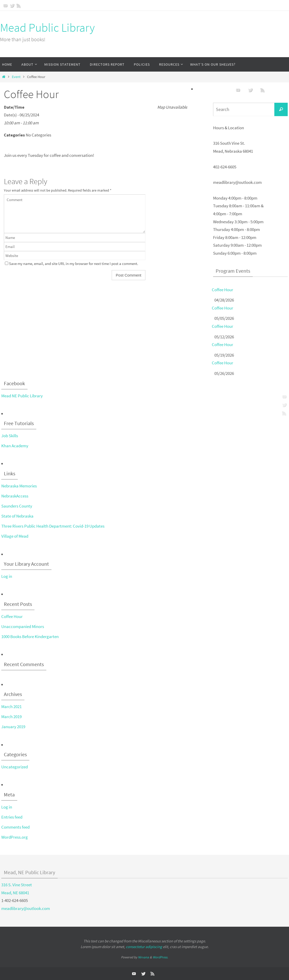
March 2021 (11, 707)
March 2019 (11, 717)
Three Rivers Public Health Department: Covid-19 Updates (53, 526)
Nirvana (143, 957)
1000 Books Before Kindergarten (30, 637)
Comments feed (15, 827)
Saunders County (17, 506)
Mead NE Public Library (22, 396)
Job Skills (10, 436)
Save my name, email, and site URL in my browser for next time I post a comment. (74, 264)
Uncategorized (15, 767)
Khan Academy (15, 446)
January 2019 (13, 727)
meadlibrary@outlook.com (26, 908)
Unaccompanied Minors (23, 626)
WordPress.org (15, 837)
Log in (7, 576)
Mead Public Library (47, 28)
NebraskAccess (15, 496)
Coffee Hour (222, 290)
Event (16, 77)
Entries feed (12, 817)
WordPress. (160, 957)
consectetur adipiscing (144, 947)
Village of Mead (15, 536)
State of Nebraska (17, 516)
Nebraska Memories (19, 486)
